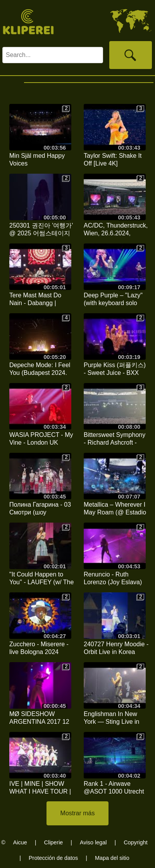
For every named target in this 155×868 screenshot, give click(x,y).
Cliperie (54, 842)
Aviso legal (93, 842)
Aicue (20, 842)
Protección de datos (53, 858)
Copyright (136, 842)
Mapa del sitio (112, 858)
